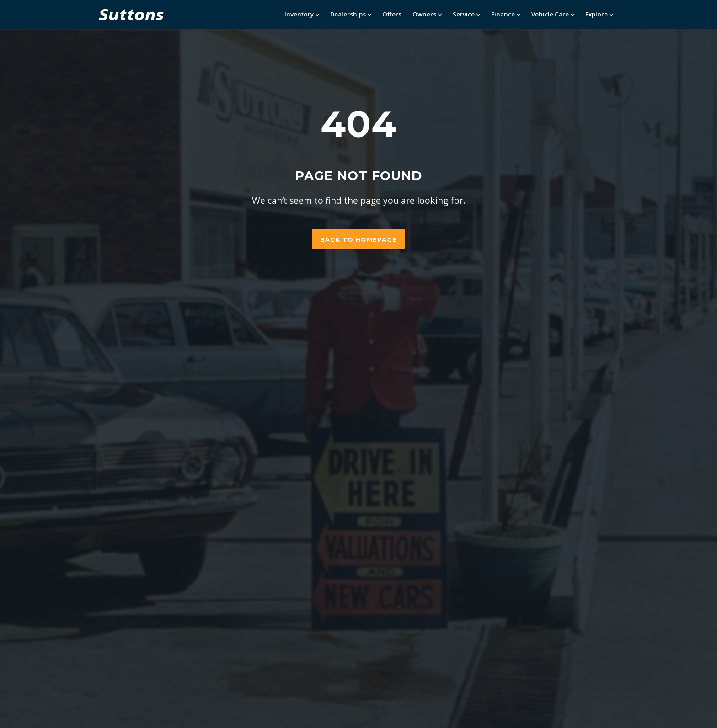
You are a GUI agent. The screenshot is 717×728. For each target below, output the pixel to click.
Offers (392, 14)
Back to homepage (358, 239)
